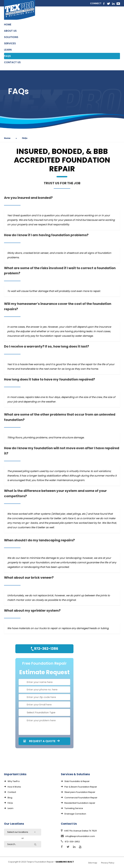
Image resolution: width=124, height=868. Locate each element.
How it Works (14, 787)
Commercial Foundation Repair (81, 798)
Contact (12, 792)
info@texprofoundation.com (78, 836)
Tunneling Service (74, 808)
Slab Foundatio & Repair (77, 781)
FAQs (10, 803)
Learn (10, 808)
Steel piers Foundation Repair (80, 792)
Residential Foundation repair (80, 803)
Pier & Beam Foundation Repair (81, 787)
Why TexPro (14, 781)
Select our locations (18, 832)
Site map (93, 863)
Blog (10, 798)
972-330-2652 (70, 842)
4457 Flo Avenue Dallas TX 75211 (79, 831)
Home (7, 138)
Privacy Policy (108, 863)
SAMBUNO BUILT (65, 862)
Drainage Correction (75, 814)
